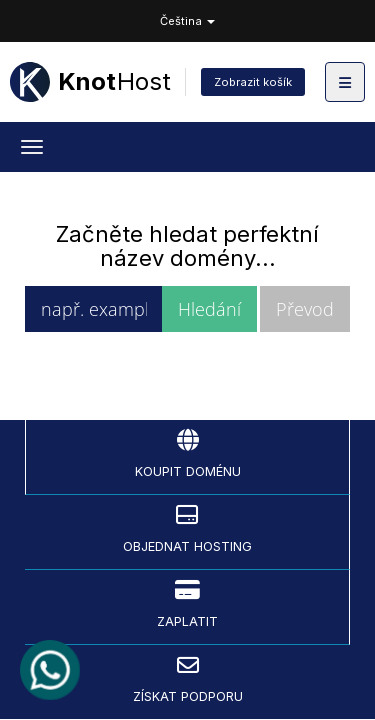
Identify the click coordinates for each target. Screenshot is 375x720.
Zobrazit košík (253, 82)
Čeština (187, 21)
